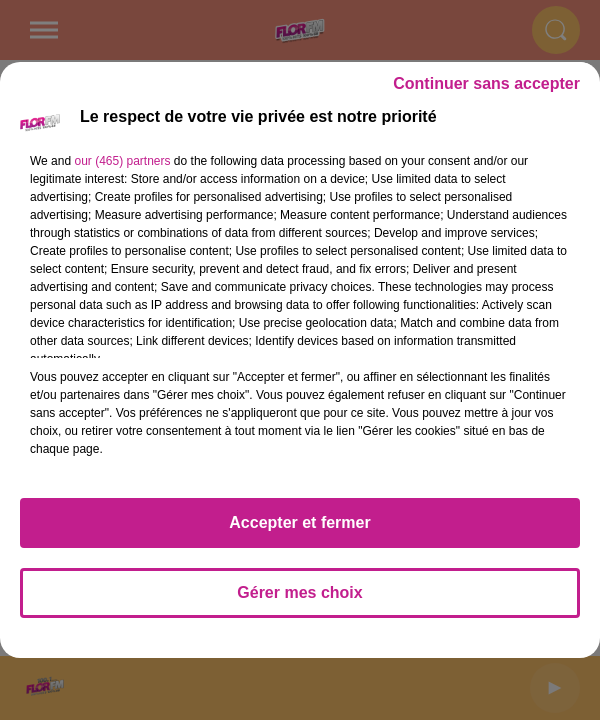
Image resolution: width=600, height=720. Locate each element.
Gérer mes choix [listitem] (299, 592)
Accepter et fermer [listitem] (299, 522)
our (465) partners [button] (122, 161)
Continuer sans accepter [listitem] (486, 83)
